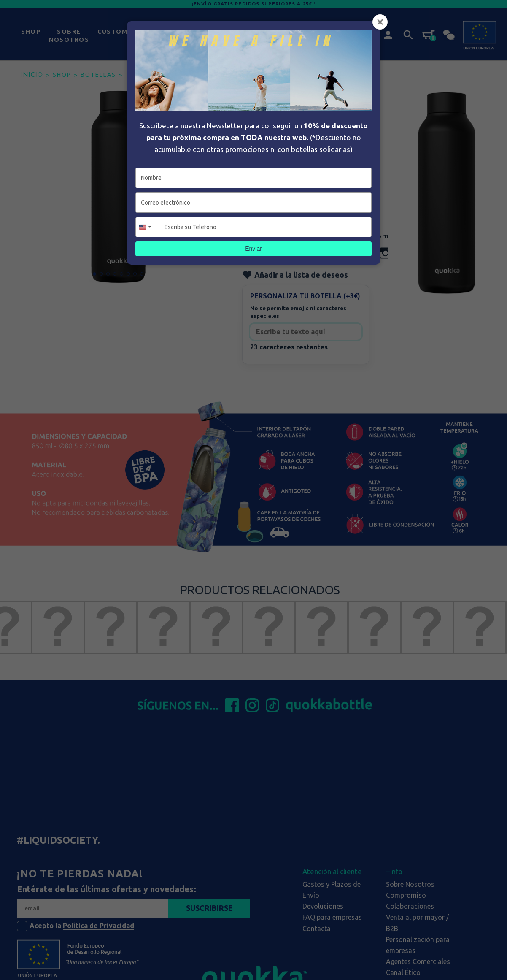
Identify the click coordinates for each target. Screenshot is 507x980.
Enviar (253, 249)
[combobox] (149, 227)
